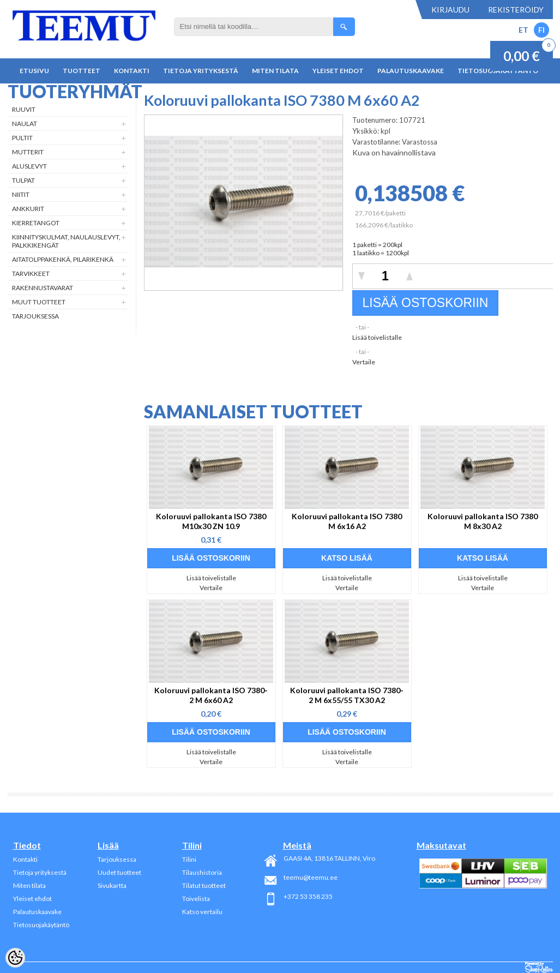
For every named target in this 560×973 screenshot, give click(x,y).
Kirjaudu (450, 10)
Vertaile (364, 362)
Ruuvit (24, 109)
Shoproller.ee (539, 968)
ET (523, 30)
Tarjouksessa (35, 316)
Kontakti (132, 71)
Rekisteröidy (516, 10)
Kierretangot (36, 223)
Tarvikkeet (31, 274)
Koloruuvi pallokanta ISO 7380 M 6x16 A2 (347, 521)
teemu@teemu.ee (311, 877)
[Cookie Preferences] (15, 958)
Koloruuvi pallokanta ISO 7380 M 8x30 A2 (483, 521)
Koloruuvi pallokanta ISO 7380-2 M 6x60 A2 (211, 695)
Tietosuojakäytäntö (41, 925)
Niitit (21, 194)
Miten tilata (275, 71)
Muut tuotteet (39, 302)
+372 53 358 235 (308, 896)
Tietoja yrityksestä (201, 71)
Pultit (22, 138)
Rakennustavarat (43, 288)
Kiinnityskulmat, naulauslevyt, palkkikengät (66, 241)
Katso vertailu (202, 912)
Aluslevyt (29, 166)
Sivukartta (112, 885)
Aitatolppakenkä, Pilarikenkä (63, 259)
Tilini (189, 859)
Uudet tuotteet (119, 872)
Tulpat (23, 180)
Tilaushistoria (202, 872)
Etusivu (34, 71)
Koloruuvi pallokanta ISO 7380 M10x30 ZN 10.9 (211, 521)
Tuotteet (82, 71)
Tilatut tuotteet (204, 885)
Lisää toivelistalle (377, 337)
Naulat (25, 124)
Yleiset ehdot (338, 71)
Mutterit (28, 152)
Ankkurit (28, 209)
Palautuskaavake (411, 71)
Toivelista (196, 899)
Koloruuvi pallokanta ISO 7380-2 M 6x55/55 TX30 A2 (347, 695)
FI (541, 30)
